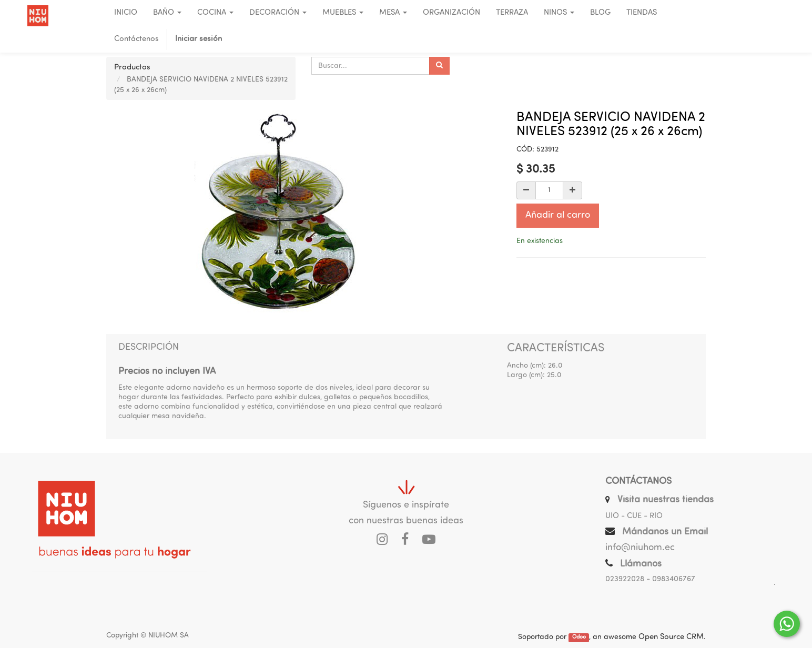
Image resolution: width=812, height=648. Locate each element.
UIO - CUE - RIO (634, 516)
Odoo (579, 638)
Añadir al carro (558, 215)
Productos (132, 68)
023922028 (625, 579)
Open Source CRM (671, 637)
